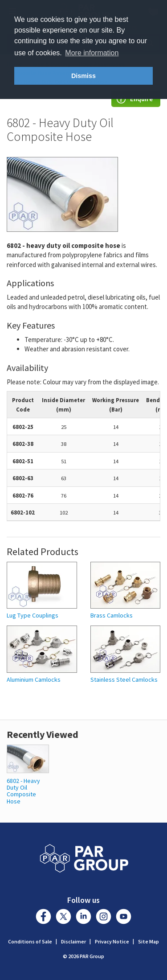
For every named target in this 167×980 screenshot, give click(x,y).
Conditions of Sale (30, 941)
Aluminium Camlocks (34, 680)
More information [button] (92, 53)
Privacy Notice (112, 941)
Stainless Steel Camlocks (124, 680)
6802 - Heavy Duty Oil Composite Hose (23, 791)
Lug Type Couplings (33, 616)
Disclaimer (73, 941)
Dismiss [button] (83, 76)
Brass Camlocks (112, 616)
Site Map (149, 941)
